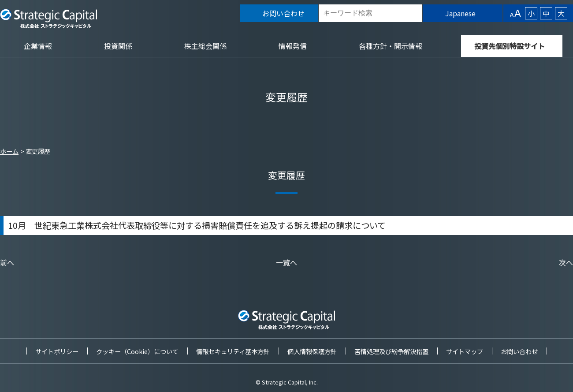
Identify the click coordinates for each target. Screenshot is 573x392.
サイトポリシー (57, 351)
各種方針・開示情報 (391, 46)
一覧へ (286, 262)
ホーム (9, 151)
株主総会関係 (205, 46)
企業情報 (38, 46)
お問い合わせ (519, 351)
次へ (566, 262)
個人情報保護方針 (312, 351)
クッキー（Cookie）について (137, 351)
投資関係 (118, 46)
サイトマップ (465, 351)
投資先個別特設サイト (510, 46)
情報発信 (293, 46)
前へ (7, 262)
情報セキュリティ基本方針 (233, 351)
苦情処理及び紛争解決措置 (391, 351)
